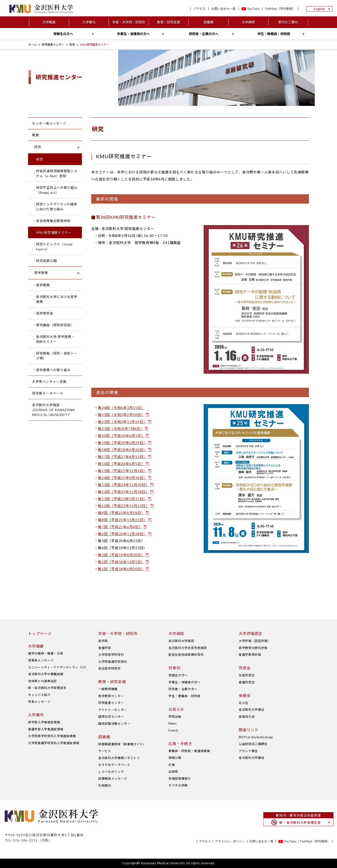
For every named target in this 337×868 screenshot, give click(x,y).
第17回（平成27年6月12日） (122, 457)
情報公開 (175, 758)
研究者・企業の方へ (204, 34)
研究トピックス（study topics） (54, 247)
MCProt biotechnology (256, 737)
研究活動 (175, 717)
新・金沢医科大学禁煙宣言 (47, 688)
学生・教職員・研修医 (274, 34)
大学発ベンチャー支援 (49, 382)
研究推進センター (53, 45)
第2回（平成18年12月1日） (121, 562)
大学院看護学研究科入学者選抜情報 (54, 743)
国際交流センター (111, 717)
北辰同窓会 (247, 675)
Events (174, 730)
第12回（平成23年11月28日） (124, 492)
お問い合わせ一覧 (223, 9)
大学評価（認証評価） (255, 641)
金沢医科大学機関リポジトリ (119, 758)
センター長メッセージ (49, 123)
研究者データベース (47, 393)
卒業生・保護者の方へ (133, 34)
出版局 (173, 771)
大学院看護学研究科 (113, 662)
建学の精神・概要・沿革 (46, 653)
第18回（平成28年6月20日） (122, 450)
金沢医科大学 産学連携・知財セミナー (55, 339)
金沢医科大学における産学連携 (57, 299)
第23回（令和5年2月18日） (121, 415)
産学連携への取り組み (53, 370)
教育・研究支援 (168, 22)
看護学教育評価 (250, 655)
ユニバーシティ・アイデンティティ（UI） (58, 667)
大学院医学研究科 (111, 655)
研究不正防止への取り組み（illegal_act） (57, 190)
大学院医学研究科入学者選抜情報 (52, 736)
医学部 (103, 641)
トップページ (40, 633)
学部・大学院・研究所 (129, 22)
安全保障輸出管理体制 (53, 221)
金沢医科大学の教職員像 (46, 674)
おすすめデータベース (114, 765)
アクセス (200, 9)
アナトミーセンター (113, 710)
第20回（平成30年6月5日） (121, 436)
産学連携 (43, 285)
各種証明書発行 (180, 778)
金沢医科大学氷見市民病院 (188, 648)
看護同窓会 (247, 682)
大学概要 (49, 22)
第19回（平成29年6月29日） (122, 443)
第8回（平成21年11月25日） (122, 520)
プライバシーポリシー (230, 841)
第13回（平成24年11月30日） (124, 485)
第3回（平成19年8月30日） (121, 555)
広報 (172, 765)
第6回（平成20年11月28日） (122, 534)
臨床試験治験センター (114, 724)
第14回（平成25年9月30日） (122, 478)
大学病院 (248, 22)
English (319, 9)
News (173, 723)
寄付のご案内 (288, 22)
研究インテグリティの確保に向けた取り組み (57, 207)
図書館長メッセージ (113, 778)
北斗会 (244, 703)
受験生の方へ (63, 34)
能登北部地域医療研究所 (186, 655)
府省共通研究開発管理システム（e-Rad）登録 (57, 173)
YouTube (253, 9)
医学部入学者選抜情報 (44, 722)
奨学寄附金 (45, 313)
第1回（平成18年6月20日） (121, 569)
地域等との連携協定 (42, 681)
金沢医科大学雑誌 (251, 758)
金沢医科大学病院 (181, 641)
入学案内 (89, 22)
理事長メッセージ (41, 660)
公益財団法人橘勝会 (253, 744)
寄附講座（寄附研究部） (55, 325)
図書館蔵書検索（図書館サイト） (122, 744)
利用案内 (105, 786)
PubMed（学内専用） (280, 9)
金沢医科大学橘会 (251, 710)
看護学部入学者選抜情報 (46, 729)
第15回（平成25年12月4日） (122, 471)
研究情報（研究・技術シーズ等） (57, 356)
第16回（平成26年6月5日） (121, 464)
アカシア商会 (248, 751)
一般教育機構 (108, 689)
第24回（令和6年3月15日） (121, 408)
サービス (105, 751)
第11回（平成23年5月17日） (122, 499)
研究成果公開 (46, 261)
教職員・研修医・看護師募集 (189, 751)
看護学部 (105, 648)
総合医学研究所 (110, 668)
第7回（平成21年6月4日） (120, 527)
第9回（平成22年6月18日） (121, 513)
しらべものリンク (111, 772)
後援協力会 (247, 717)
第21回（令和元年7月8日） (121, 429)
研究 (72, 45)
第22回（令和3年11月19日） (122, 422)
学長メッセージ (39, 702)
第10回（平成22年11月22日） (124, 506)
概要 (35, 135)
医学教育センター (111, 696)
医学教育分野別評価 (253, 648)
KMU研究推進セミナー (54, 232)
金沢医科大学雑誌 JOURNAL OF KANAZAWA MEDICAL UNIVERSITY (53, 410)
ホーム (32, 45)
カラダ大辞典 (178, 785)
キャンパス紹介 (39, 695)
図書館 (209, 22)
